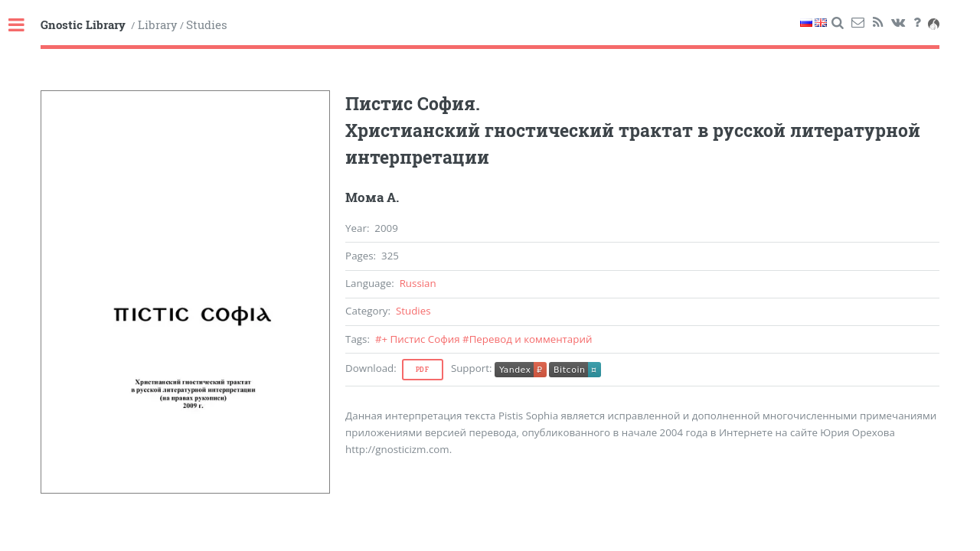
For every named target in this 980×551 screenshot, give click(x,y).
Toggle (24, 26)
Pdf (423, 370)
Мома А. (372, 197)
